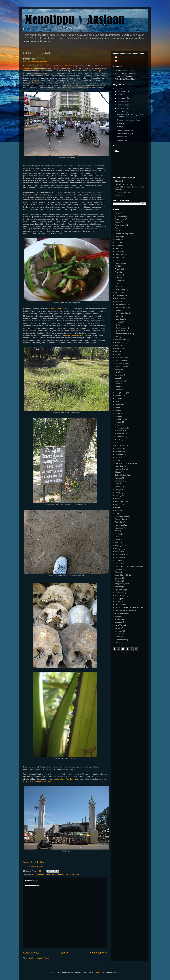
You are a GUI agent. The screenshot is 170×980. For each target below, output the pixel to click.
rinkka (117, 531)
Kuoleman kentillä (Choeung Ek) (61, 309)
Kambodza (41, 875)
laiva (117, 372)
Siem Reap (119, 551)
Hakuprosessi (120, 298)
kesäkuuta (122, 95)
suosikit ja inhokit (122, 575)
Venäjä (118, 628)
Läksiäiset (119, 404)
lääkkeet (118, 410)
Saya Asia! (119, 195)
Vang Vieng (119, 625)
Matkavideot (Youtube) (124, 76)
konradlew (96, 972)
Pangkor (118, 484)
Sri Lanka (119, 563)
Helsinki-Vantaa (121, 307)
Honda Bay (119, 316)
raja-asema (119, 525)
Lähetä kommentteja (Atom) (39, 958)
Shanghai (119, 549)
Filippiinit (118, 269)
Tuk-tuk (34, 80)
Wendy (118, 643)
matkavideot (120, 437)
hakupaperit (120, 296)
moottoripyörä (120, 454)
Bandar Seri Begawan (123, 234)
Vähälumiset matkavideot (127, 130)
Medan (118, 440)
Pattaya (120, 127)
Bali (116, 231)
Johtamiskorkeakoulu (123, 334)
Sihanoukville (122, 140)
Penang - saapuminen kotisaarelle (130, 120)
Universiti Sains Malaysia (125, 610)
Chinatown (119, 254)
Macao (118, 413)
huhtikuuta (122, 101)
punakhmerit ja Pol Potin (75, 335)
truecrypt (118, 599)
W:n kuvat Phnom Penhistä (34, 862)
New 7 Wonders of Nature (125, 463)
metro (117, 443)
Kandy (117, 346)
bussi (34, 875)
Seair (117, 543)
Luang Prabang (121, 393)
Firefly (117, 272)
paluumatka (119, 481)
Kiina (117, 354)
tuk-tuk (118, 602)
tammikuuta (122, 112)
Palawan (118, 478)
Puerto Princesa (121, 519)
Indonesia (119, 322)
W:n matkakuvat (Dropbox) (125, 73)
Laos (117, 378)
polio (117, 513)
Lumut (117, 398)
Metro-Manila (120, 446)
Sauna (118, 540)
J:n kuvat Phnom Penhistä (33, 867)
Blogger (116, 972)
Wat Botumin (71, 779)
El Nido (118, 266)
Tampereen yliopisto (123, 584)
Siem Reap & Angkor (125, 133)
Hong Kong (119, 319)
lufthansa (119, 396)
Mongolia (119, 451)
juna (117, 337)
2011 (118, 145)
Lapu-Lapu (119, 381)
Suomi (117, 572)
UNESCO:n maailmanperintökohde (128, 607)
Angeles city (120, 219)
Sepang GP (119, 546)
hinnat (117, 310)
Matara (118, 425)
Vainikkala (119, 619)
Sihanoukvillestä (29, 68)
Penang (118, 496)
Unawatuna (119, 604)
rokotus (118, 534)
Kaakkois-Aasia (121, 340)
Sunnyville (119, 569)
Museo (118, 460)
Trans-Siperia (120, 596)
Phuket (118, 507)
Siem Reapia (97, 71)
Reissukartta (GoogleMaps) (126, 79)
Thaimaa (118, 587)
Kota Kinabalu (120, 357)
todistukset (119, 593)
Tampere (118, 581)
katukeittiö (50, 875)
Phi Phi (118, 498)
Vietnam (118, 634)
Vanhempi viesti (98, 953)
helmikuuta (122, 108)
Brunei (118, 240)
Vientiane (119, 631)
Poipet (117, 510)
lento (117, 387)
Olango (118, 472)
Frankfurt (118, 275)
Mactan (118, 416)
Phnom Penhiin (66, 66)
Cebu (117, 248)
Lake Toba (119, 375)
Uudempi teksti (31, 953)
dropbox (118, 260)
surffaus (118, 578)
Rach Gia (119, 522)
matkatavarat (120, 434)
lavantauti (119, 384)
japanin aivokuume (122, 331)
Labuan (118, 369)
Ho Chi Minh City (122, 313)
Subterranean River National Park (128, 566)
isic (116, 325)
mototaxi (118, 457)
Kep (117, 351)
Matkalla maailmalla (123, 192)
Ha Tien (118, 293)
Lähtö (117, 401)
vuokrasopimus (121, 640)
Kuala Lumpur (120, 360)
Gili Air (118, 287)
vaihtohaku (119, 616)
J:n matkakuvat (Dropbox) (125, 70)
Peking (118, 493)
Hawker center (121, 304)
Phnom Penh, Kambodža (39, 62)
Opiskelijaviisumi (121, 475)
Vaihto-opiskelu (121, 613)
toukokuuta (122, 98)
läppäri (118, 407)
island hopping (121, 328)
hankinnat (119, 301)
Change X (119, 181)
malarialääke (120, 419)
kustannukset (120, 366)
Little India (119, 390)
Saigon (118, 537)
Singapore (119, 557)
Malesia (118, 422)
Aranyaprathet (120, 225)
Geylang (118, 284)
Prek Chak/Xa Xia (122, 516)
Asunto (118, 228)
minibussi (119, 449)
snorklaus (119, 560)
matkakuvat (119, 431)
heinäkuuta (122, 91)
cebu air (118, 251)
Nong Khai (119, 466)
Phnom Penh (74, 875)
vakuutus (118, 622)
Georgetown (120, 281)
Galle (117, 278)
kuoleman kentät (61, 875)
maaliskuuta (123, 105)
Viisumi (118, 637)
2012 (118, 88)
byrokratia (119, 245)
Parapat (118, 487)
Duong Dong (120, 263)
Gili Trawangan (121, 290)
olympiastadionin (59, 779)
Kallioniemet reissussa (124, 184)
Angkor (118, 222)
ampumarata (120, 216)
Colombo (118, 257)
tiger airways (120, 590)
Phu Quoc (119, 504)
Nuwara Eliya (120, 469)
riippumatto (119, 528)
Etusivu (65, 953)
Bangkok (121, 123)
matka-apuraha (121, 428)
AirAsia (118, 213)
